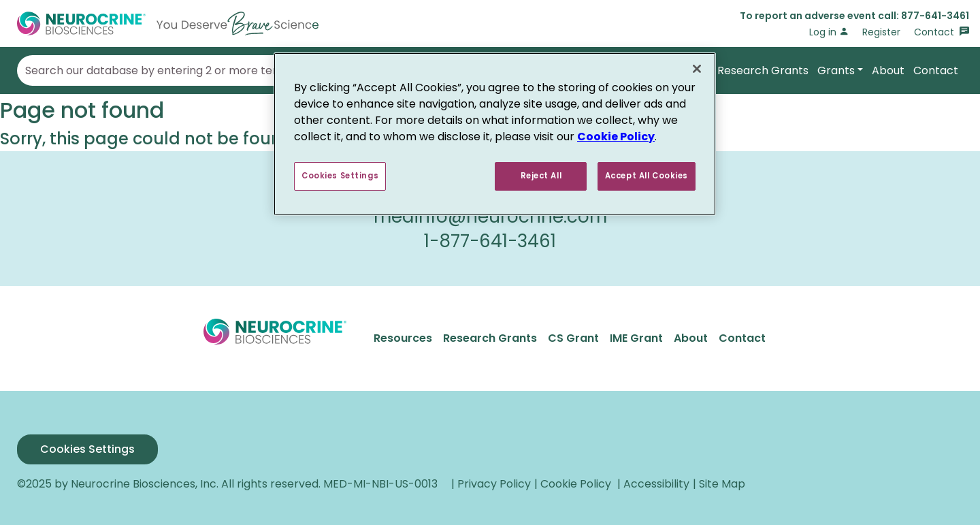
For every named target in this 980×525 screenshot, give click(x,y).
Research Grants (763, 70)
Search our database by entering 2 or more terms (159, 71)
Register (881, 32)
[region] (495, 134)
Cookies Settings (87, 449)
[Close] (697, 69)
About (888, 70)
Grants (836, 70)
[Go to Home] (168, 23)
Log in (829, 32)
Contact (942, 32)
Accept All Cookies (647, 176)
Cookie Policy (616, 137)
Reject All (541, 176)
